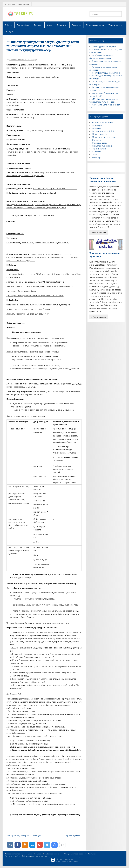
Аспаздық (77, 25)
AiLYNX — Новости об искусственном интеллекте (67, 860)
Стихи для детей (100, 143)
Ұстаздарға (97, 125)
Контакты (92, 854)
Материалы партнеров (73, 854)
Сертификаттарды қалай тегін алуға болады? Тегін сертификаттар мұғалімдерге (106, 76)
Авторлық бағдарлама (102, 123)
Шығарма (10, 32)
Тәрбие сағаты (115, 25)
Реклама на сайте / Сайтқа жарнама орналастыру (26, 856)
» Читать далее (99, 232)
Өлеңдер (96, 158)
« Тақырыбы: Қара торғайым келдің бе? (24, 836)
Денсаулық (62, 25)
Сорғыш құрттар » (73, 836)
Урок (30, 854)
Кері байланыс (24, 4)
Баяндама (97, 128)
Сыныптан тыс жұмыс (102, 146)
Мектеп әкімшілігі (100, 134)
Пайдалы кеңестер (95, 25)
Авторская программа (14, 854)
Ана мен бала (23, 25)
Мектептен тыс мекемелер (105, 137)
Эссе (94, 155)
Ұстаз (49, 25)
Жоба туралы (10, 4)
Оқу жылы (97, 140)
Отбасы (9, 25)
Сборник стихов (53, 854)
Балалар (38, 25)
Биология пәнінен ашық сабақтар (23, 60)
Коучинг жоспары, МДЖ (103, 131)
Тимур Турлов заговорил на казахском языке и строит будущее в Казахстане (106, 49)
